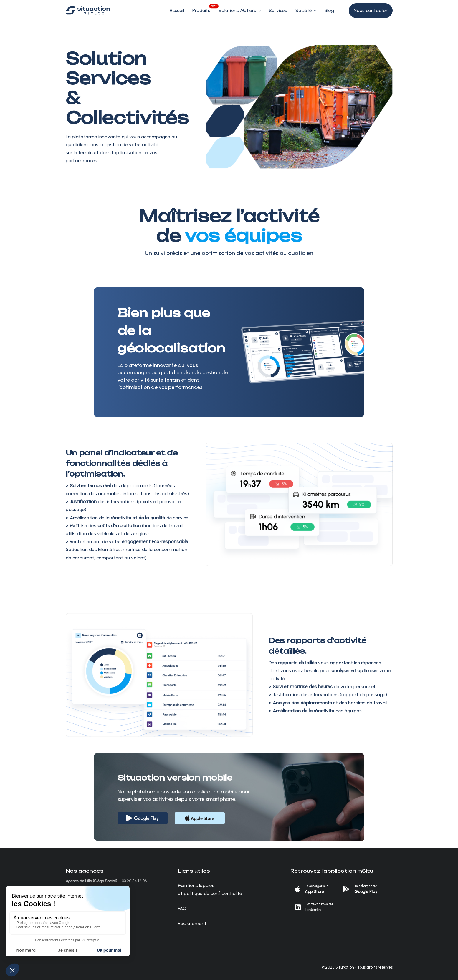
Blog (329, 10)
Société (304, 10)
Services (278, 10)
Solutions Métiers (237, 10)
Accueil (177, 10)
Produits (201, 10)
